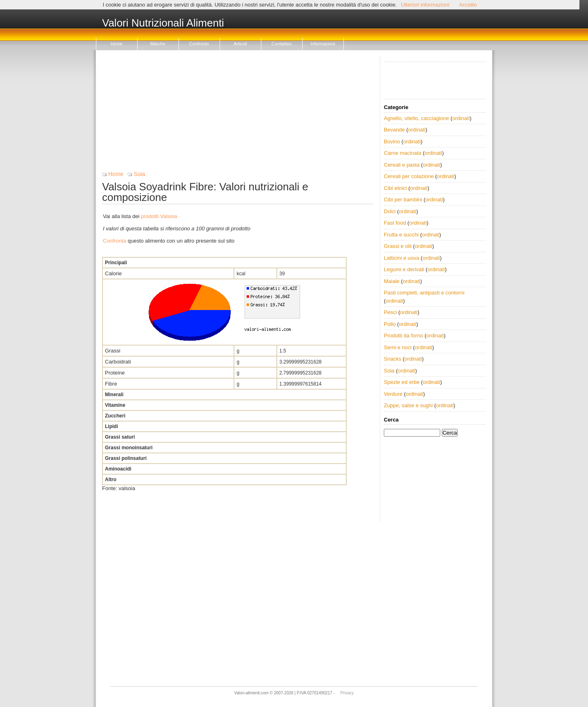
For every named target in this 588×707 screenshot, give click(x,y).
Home (117, 44)
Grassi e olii (398, 246)
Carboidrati (118, 362)
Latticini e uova (402, 258)
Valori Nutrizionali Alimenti (163, 23)
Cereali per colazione (409, 176)
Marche (158, 44)
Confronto (199, 44)
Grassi (113, 351)
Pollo (390, 324)
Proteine (115, 373)
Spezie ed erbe (402, 382)
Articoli (240, 44)
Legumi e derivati (404, 269)
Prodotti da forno (403, 336)
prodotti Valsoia (159, 216)
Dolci (390, 211)
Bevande (394, 130)
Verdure (393, 394)
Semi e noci (398, 347)
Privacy (347, 693)
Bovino (392, 142)
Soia (139, 174)
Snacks (393, 359)
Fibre (111, 384)
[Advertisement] (238, 114)
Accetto (468, 5)
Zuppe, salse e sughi (408, 405)
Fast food (395, 223)
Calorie (113, 273)
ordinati (461, 118)
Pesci (390, 312)
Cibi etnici (395, 188)
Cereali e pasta (402, 165)
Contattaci (282, 44)
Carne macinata (403, 153)
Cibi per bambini (403, 200)
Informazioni (323, 44)
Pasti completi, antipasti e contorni (424, 293)
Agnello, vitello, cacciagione (416, 118)
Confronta (115, 241)
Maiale (392, 281)
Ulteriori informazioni (425, 5)
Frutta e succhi (401, 235)
